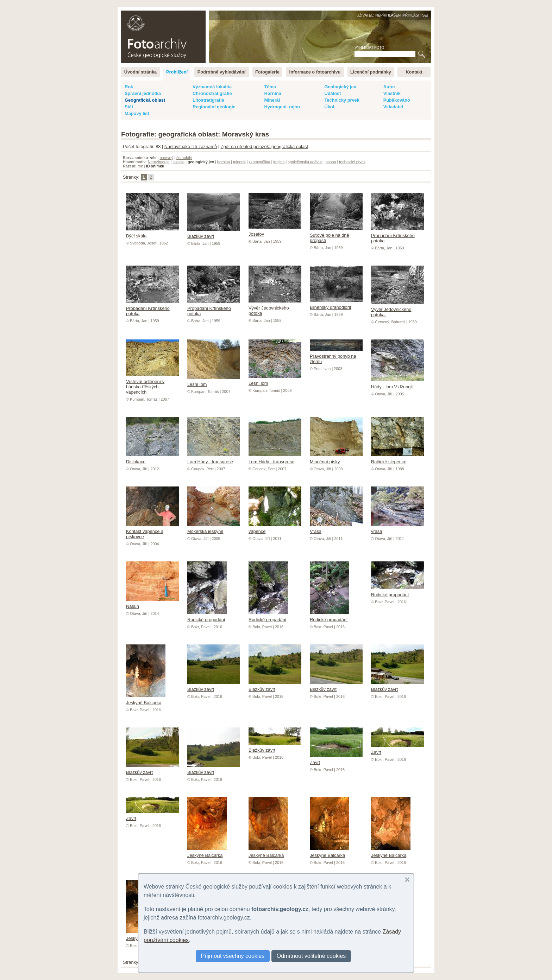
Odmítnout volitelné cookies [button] (311, 956)
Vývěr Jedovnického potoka (275, 308)
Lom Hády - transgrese (214, 459)
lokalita (178, 162)
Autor (389, 87)
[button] (407, 880)
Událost (333, 93)
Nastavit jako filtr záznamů (191, 147)
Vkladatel (393, 107)
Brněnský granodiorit (336, 305)
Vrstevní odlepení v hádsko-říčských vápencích (152, 384)
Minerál (272, 100)
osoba (331, 162)
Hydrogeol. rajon (282, 107)
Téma (270, 87)
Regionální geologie (214, 107)
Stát (129, 107)
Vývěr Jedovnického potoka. (397, 309)
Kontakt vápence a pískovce (152, 531)
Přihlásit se (415, 15)
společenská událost (305, 162)
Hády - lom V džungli (397, 384)
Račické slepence (397, 459)
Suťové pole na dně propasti (336, 235)
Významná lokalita (212, 87)
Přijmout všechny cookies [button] (233, 956)
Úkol (329, 107)
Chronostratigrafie (212, 93)
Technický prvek (342, 100)
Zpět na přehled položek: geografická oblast (264, 147)
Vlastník (392, 93)
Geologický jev (340, 87)
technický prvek (352, 162)
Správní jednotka (143, 93)
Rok (129, 87)
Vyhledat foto (369, 48)
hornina (224, 162)
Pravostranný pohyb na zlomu (336, 356)
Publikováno (397, 100)
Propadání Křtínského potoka (397, 236)
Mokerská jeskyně (214, 529)
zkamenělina (260, 162)
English (197, 14)
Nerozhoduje (159, 162)
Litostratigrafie (208, 100)
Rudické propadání (207, 617)
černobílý (184, 158)
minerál (239, 162)
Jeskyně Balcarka (146, 700)
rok (140, 166)
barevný (166, 158)
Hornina (272, 93)
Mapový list (137, 113)
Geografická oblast (145, 100)
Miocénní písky (336, 459)
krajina (279, 162)
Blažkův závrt (214, 234)
